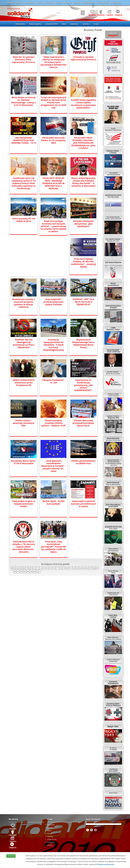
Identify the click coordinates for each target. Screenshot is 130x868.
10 (34, 568)
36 (35, 572)
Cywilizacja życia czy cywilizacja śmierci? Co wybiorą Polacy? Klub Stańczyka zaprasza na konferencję (24, 183)
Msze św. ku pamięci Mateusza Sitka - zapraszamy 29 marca (24, 60)
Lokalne (77, 3)
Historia (59, 3)
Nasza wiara (115, 3)
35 (31, 572)
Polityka (11, 3)
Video (64, 24)
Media (19, 3)
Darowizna (51, 842)
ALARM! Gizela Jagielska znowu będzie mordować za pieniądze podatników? (83, 104)
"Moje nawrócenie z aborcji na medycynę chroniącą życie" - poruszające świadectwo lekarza (53, 62)
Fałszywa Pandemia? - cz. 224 (53, 381)
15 (51, 568)
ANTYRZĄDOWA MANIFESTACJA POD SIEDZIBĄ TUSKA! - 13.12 (24, 140)
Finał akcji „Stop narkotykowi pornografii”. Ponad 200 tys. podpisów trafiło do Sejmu (54, 547)
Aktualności (20, 24)
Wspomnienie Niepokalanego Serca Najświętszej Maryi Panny (83, 344)
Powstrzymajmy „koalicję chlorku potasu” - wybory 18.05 (53, 423)
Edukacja (49, 3)
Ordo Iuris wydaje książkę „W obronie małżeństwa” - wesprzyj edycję (83, 263)
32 (21, 572)
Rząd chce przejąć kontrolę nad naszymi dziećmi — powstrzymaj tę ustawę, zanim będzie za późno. (54, 226)
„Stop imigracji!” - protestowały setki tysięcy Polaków (54, 302)
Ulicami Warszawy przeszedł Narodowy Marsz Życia (83, 423)
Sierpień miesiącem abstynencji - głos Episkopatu (83, 224)
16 (54, 568)
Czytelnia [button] (74, 24)
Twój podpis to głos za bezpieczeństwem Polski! (24, 504)
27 (90, 568)
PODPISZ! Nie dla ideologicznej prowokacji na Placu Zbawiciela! (24, 342)
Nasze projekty (35, 24)
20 (67, 568)
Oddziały (50, 836)
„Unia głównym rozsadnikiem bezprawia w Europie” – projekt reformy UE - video (53, 465)
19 (64, 568)
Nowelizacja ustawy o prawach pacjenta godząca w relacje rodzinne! (24, 303)
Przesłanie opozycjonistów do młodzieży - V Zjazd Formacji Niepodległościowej (53, 345)
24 (81, 568)
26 (87, 568)
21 (71, 568)
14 (48, 568)
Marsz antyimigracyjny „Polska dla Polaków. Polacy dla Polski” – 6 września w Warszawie (83, 182)
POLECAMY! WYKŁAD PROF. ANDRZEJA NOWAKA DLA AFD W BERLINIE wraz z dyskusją (53, 183)
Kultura (40, 3)
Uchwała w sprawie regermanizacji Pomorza (83, 58)
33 (25, 572)
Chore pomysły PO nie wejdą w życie (24, 220)
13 (44, 568)
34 (28, 572)
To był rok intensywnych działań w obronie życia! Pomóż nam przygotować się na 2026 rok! (53, 103)
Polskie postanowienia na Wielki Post (83, 462)
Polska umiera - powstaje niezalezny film (24, 423)
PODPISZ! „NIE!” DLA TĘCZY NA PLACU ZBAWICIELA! (83, 302)
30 (15, 572)
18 (61, 568)
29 (97, 568)
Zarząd (50, 833)
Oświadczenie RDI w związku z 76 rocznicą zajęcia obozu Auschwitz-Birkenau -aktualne (24, 547)
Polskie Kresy (102, 3)
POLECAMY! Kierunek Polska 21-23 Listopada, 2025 (53, 140)
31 (18, 572)
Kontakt (50, 845)
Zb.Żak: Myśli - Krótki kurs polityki (53, 502)
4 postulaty (51, 825)
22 (74, 568)
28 (94, 568)
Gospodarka (29, 3)
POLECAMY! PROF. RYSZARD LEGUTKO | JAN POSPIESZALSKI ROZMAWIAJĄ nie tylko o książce (83, 143)
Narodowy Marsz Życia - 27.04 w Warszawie (24, 462)
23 (77, 568)
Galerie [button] (86, 24)
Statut (49, 831)
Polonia (68, 3)
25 (84, 568)
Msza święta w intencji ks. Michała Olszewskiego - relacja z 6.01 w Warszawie (24, 101)
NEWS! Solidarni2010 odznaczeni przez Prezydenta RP (24, 383)
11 (38, 568)
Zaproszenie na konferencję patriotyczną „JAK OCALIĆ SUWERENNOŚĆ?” (83, 385)
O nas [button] (96, 24)
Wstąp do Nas (52, 839)
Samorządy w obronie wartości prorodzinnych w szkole (83, 504)
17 (57, 568)
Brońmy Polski (88, 3)
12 (41, 568)
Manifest (50, 828)
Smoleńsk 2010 (51, 24)
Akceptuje (11, 856)
